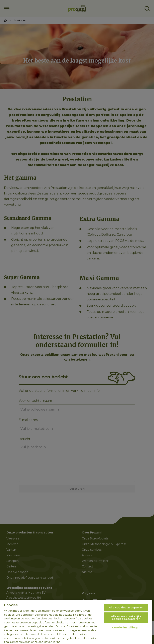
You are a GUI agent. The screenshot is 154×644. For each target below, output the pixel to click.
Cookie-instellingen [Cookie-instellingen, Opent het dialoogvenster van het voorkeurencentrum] (126, 627)
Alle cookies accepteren (126, 607)
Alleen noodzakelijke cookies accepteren (126, 618)
